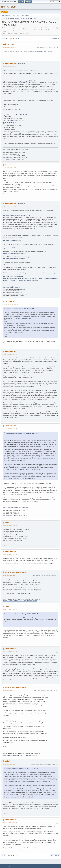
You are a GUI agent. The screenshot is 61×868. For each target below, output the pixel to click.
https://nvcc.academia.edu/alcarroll (12, 151)
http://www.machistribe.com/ (11, 248)
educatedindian (10, 63)
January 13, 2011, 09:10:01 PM (10, 354)
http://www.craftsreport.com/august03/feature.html (17, 215)
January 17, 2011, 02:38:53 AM (10, 652)
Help (45, 866)
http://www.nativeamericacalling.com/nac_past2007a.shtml (19, 81)
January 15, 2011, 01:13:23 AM (10, 555)
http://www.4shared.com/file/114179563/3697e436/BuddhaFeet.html (20, 601)
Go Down (4, 39)
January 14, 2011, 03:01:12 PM (10, 526)
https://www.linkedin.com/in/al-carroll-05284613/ (15, 158)
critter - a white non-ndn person (16, 572)
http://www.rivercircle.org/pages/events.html (39, 51)
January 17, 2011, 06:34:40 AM (10, 823)
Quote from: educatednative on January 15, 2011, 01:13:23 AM (22, 614)
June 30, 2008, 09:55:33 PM (9, 206)
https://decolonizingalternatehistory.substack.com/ (15, 149)
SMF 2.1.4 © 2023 (5, 866)
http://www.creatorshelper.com (16, 120)
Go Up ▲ (58, 866)
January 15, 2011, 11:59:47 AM (10, 609)
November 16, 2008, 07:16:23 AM (10, 304)
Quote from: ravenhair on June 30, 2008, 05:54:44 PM (20, 309)
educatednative (10, 351)
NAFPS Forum (9, 7)
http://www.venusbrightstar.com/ (12, 241)
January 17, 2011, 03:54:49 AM (10, 690)
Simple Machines (14, 866)
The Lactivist (9, 301)
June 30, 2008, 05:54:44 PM (9, 168)
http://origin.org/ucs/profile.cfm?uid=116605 (15, 115)
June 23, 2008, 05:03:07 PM (9, 47)
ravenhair (8, 165)
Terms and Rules (51, 866)
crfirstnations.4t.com (10, 177)
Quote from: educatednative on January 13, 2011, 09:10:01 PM (22, 433)
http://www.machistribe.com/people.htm (14, 259)
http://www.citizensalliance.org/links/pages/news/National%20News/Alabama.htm (26, 264)
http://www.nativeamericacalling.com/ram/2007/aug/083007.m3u (21, 70)
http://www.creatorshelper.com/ (12, 106)
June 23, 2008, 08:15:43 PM (9, 66)
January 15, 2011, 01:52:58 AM (10, 575)
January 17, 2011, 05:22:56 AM (10, 764)
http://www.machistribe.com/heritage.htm (14, 253)
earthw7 (7, 523)
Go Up (3, 855)
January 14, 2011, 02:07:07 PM (10, 429)
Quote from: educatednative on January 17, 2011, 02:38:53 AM (22, 769)
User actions (55, 39)
